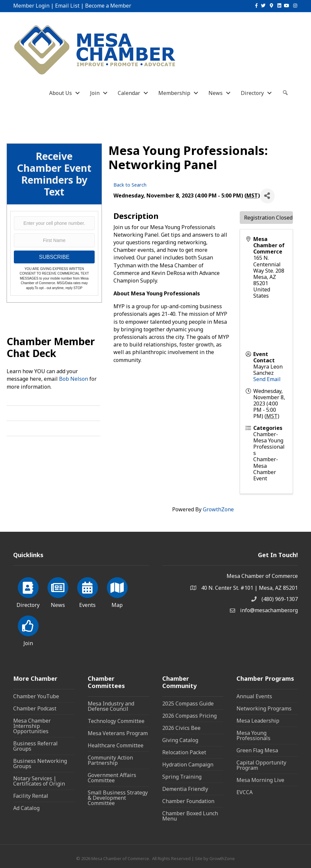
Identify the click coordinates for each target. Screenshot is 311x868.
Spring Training (182, 777)
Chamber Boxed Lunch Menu (190, 816)
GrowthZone (218, 509)
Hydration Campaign (188, 764)
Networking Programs (264, 708)
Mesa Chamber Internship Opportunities (32, 726)
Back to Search (130, 185)
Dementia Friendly (185, 789)
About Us (61, 93)
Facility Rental (31, 796)
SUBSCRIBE (54, 257)
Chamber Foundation (188, 801)
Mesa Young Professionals (253, 735)
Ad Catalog (26, 808)
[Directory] (28, 591)
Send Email (267, 379)
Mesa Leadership (258, 721)
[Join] (28, 630)
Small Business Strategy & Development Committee (118, 798)
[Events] (88, 591)
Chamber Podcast (35, 708)
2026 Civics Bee (181, 728)
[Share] (267, 196)
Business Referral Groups (35, 746)
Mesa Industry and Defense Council (111, 706)
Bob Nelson (74, 379)
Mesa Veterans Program (118, 733)
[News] (58, 591)
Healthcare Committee (116, 745)
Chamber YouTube (36, 696)
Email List (67, 6)
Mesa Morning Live (260, 780)
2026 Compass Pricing (189, 716)
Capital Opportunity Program (261, 765)
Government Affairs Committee (112, 778)
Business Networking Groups (40, 763)
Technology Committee (116, 721)
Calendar (129, 93)
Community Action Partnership (110, 760)
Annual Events (254, 696)
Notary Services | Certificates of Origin (39, 781)
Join (95, 93)
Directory (252, 93)
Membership (174, 93)
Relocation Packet (184, 752)
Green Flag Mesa (257, 750)
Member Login (31, 6)
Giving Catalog (180, 740)
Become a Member (108, 6)
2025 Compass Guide (188, 703)
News (216, 93)
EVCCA (245, 792)
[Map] (117, 591)
